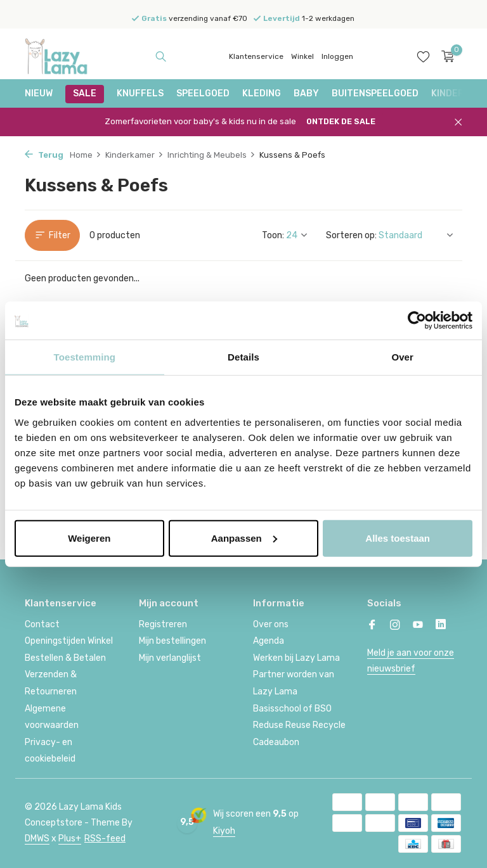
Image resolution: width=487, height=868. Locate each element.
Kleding (262, 93)
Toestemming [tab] (85, 357)
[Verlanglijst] (423, 56)
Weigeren (89, 538)
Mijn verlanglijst (170, 658)
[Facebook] (372, 626)
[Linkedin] (441, 626)
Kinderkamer (134, 155)
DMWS (37, 839)
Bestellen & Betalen (65, 658)
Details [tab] (243, 357)
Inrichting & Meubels (211, 155)
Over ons (271, 624)
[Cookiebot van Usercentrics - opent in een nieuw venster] (417, 321)
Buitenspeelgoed (375, 93)
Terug (44, 155)
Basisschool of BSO (292, 709)
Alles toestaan (398, 538)
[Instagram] (395, 626)
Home (86, 155)
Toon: (273, 235)
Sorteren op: (351, 235)
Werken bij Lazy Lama (296, 658)
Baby (306, 93)
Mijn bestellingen (172, 641)
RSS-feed (105, 839)
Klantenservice (256, 56)
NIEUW (39, 93)
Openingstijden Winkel (69, 641)
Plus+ (70, 839)
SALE (85, 93)
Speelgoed (203, 93)
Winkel (302, 56)
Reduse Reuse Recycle (299, 725)
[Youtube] (418, 626)
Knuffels (140, 93)
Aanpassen (244, 538)
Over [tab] (402, 357)
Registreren (163, 624)
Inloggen (337, 56)
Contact (42, 624)
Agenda (269, 641)
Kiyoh (224, 831)
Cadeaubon (276, 742)
